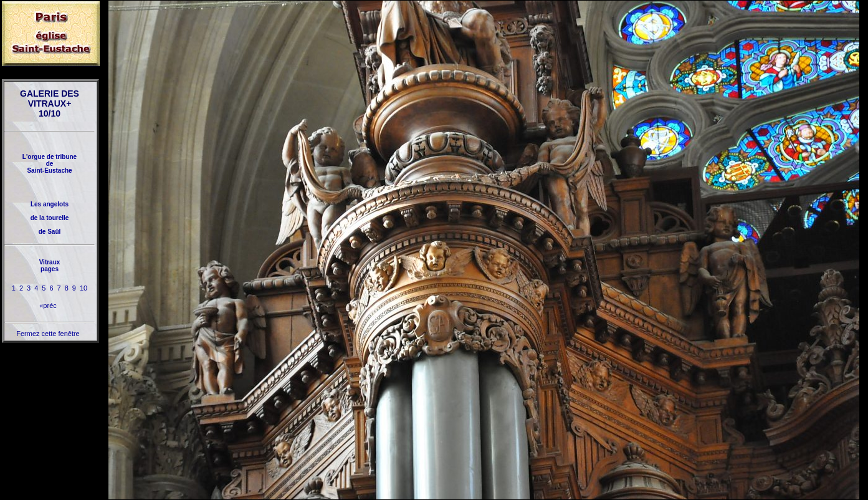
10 (83, 288)
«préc (48, 305)
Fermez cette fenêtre (48, 334)
